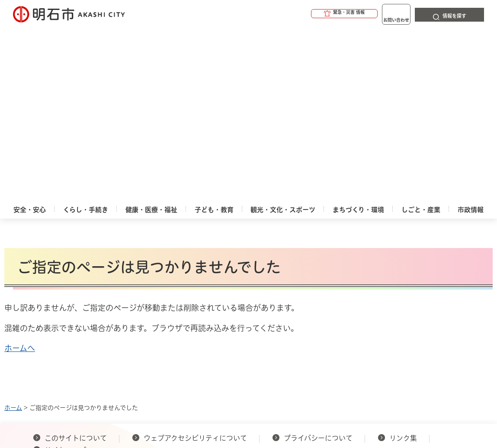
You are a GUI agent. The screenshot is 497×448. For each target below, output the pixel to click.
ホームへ (20, 174)
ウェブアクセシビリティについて (195, 264)
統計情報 (295, 366)
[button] (311, 14)
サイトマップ (65, 276)
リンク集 (403, 264)
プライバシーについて (318, 264)
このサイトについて (76, 264)
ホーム (13, 234)
